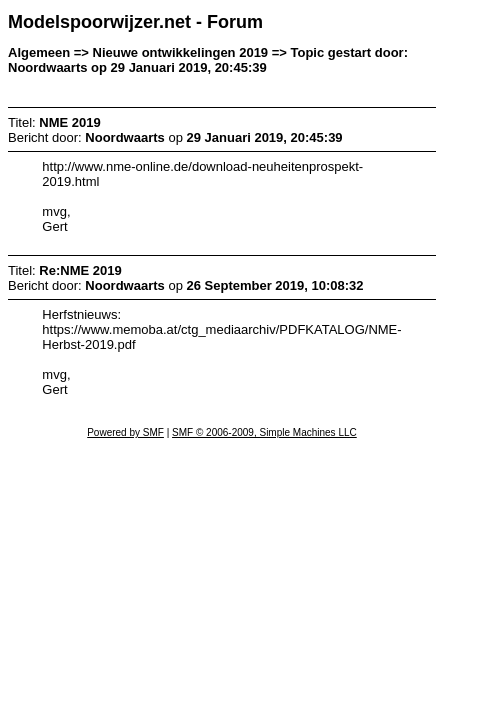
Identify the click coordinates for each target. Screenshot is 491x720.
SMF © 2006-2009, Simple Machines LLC (264, 432)
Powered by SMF (125, 432)
